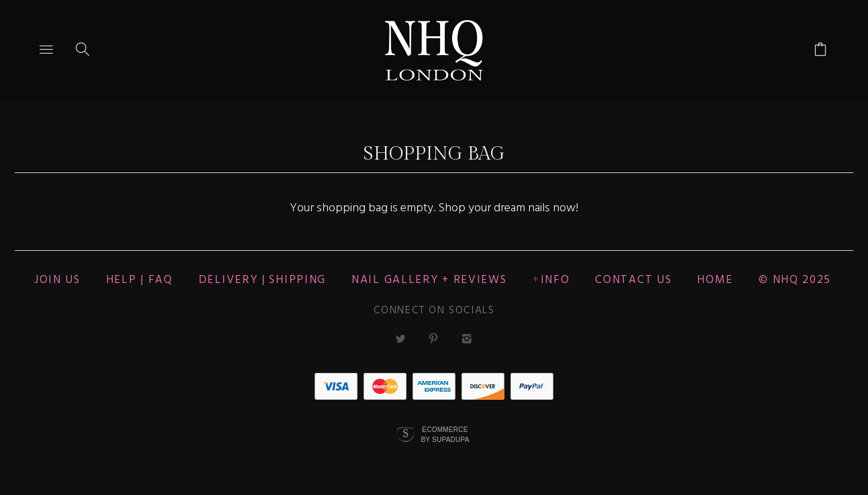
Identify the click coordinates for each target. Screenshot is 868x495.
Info (555, 280)
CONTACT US (633, 280)
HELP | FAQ (140, 280)
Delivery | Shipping (262, 280)
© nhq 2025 (795, 280)
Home (715, 280)
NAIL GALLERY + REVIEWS (429, 280)
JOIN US (57, 280)
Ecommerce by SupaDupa (445, 434)
